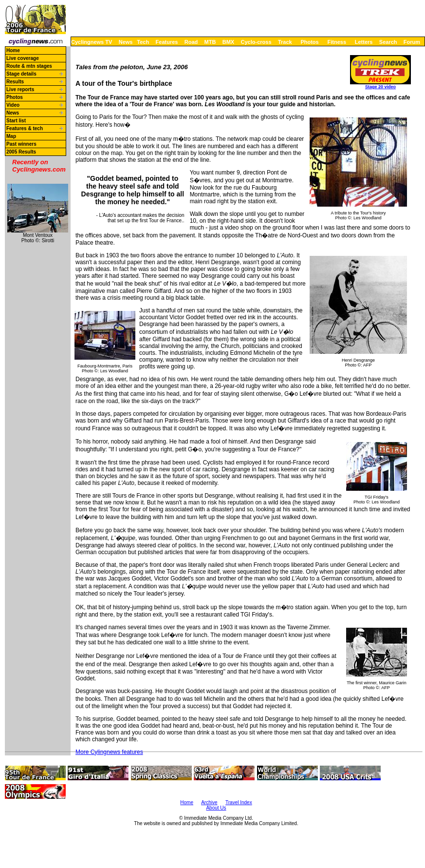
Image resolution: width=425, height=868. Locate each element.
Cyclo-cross (256, 42)
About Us (216, 808)
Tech (143, 42)
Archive (209, 802)
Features (167, 42)
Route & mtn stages (29, 66)
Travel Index (239, 802)
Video (13, 105)
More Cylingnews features (109, 752)
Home (13, 50)
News (126, 42)
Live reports (20, 89)
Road (191, 42)
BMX (228, 42)
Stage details (21, 74)
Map (11, 136)
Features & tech (25, 128)
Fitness (337, 42)
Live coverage (23, 58)
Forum (412, 42)
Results (15, 82)
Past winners (21, 144)
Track (285, 42)
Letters (364, 42)
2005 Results (21, 152)
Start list (16, 121)
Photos (309, 42)
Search (388, 42)
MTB (210, 42)
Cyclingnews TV (92, 42)
